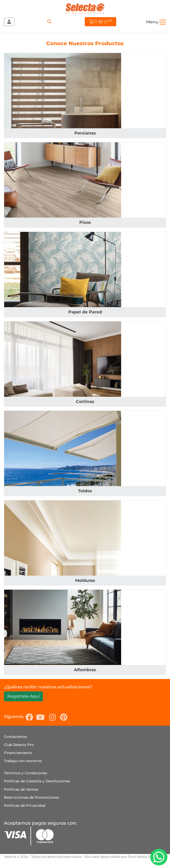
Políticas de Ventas (21, 789)
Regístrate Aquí (23, 696)
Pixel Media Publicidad (147, 857)
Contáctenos (15, 737)
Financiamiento (18, 753)
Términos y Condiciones (25, 773)
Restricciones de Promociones (31, 797)
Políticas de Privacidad (25, 805)
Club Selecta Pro (19, 745)
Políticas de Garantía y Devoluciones (37, 781)
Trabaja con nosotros (23, 761)
